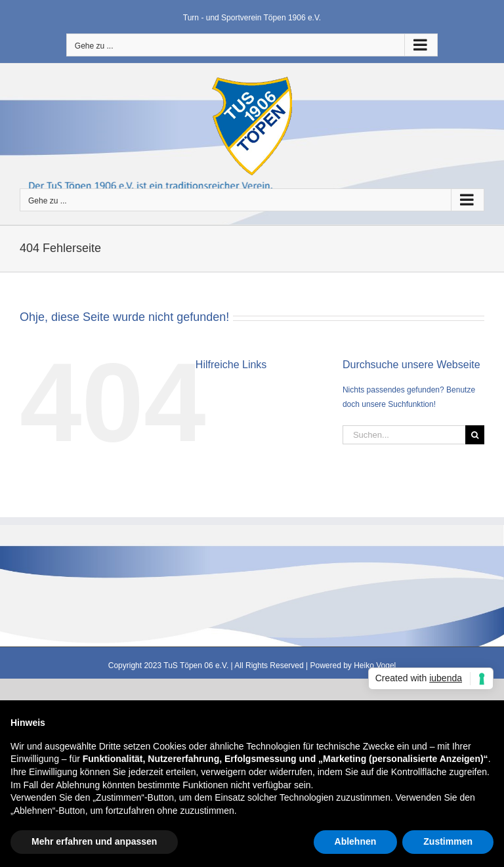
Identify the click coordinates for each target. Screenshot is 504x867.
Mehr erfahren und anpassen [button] (94, 841)
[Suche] (475, 435)
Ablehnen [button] (356, 841)
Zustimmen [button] (448, 841)
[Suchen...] (404, 435)
